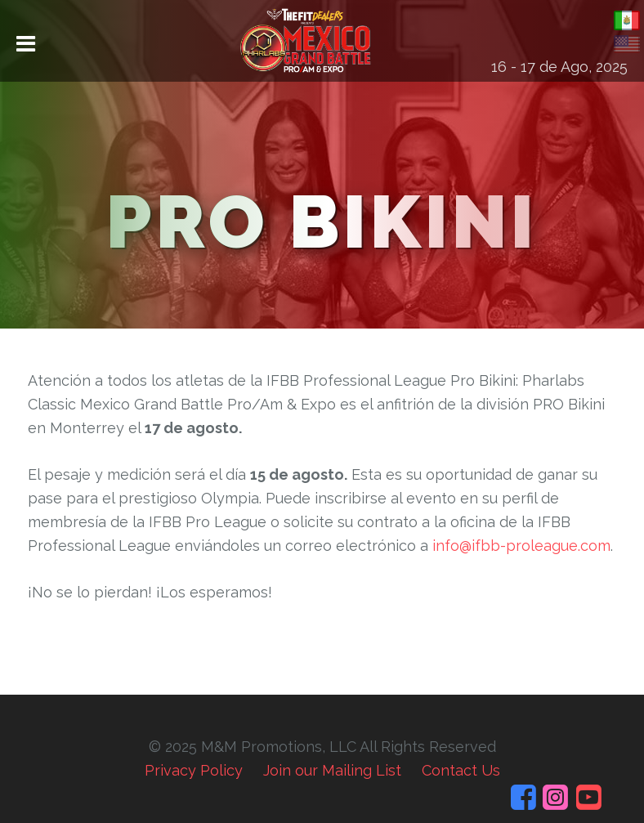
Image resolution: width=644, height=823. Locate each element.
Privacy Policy (194, 770)
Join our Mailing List (332, 770)
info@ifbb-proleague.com (521, 546)
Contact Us (461, 770)
